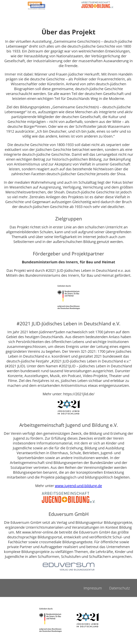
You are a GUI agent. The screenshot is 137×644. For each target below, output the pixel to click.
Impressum (93, 588)
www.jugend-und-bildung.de (78, 486)
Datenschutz (119, 588)
